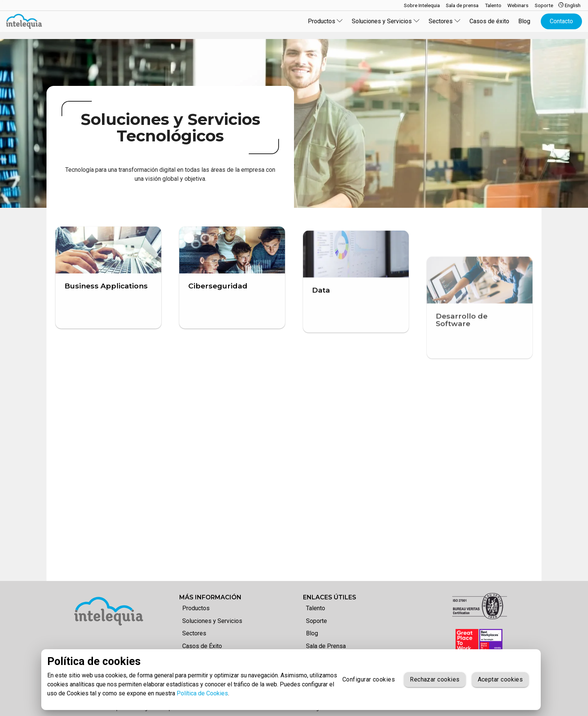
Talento (316, 608)
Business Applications (106, 286)
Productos (196, 608)
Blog (524, 21)
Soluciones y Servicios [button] (386, 21)
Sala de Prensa (326, 646)
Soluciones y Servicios (212, 621)
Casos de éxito (489, 21)
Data (321, 329)
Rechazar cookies (435, 680)
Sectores (194, 633)
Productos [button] (325, 21)
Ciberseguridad (218, 294)
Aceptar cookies (500, 680)
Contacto (561, 21)
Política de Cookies (202, 693)
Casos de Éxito (202, 646)
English (569, 5)
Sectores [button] (445, 21)
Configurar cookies (369, 680)
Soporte (316, 621)
